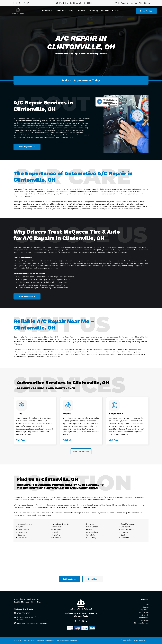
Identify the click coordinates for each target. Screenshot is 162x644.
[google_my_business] (87, 621)
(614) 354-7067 (22, 3)
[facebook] (75, 621)
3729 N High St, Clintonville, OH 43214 (75, 3)
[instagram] (79, 621)
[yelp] (83, 621)
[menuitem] (47, 11)
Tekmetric (74, 640)
